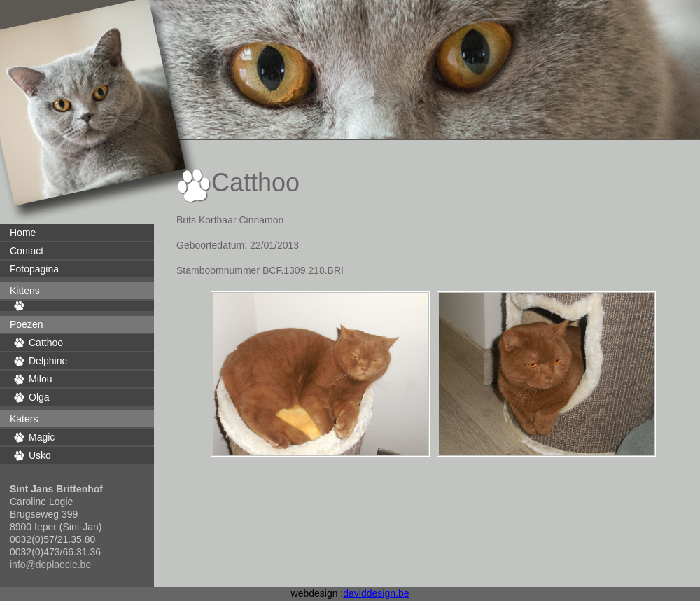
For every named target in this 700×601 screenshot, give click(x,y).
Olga (39, 397)
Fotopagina (34, 269)
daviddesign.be (376, 593)
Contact (27, 251)
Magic (42, 437)
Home (23, 233)
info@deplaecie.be (50, 565)
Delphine (48, 361)
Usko (40, 455)
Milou (40, 379)
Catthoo (46, 343)
